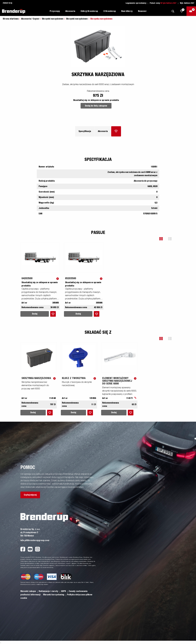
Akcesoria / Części (30, 19)
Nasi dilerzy (127, 11)
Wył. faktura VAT (187, 3)
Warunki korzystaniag (54, 595)
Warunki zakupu (28, 591)
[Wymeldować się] (191, 11)
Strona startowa (11, 19)
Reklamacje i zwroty (49, 591)
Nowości (142, 11)
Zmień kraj (7, 3)
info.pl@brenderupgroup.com (35, 540)
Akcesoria (70, 11)
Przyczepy (55, 11)
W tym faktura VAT (169, 3)
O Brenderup (110, 11)
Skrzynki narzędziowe (53, 19)
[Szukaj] (173, 11)
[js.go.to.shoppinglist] (182, 11)
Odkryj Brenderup (89, 11)
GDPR (64, 591)
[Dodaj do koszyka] (116, 131)
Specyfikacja (85, 131)
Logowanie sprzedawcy (136, 3)
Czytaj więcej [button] (30, 495)
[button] (163, 239)
